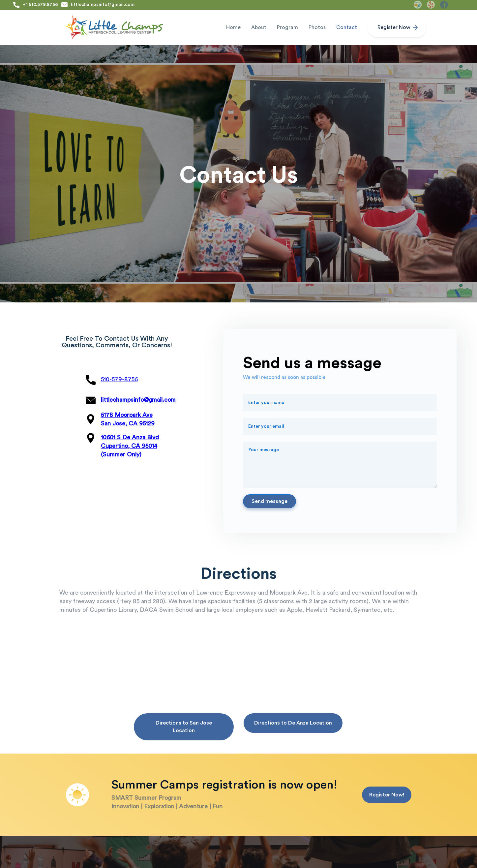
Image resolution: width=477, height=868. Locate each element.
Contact (347, 27)
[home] (113, 27)
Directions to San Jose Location (184, 727)
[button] (259, 27)
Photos (317, 27)
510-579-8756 (119, 379)
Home (233, 27)
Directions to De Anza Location (293, 723)
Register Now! (387, 795)
